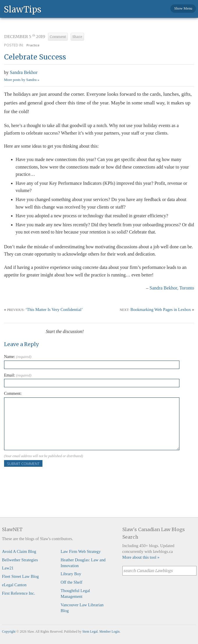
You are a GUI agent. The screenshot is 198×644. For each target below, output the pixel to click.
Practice (33, 45)
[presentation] (48, 478)
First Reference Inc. (19, 593)
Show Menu (183, 8)
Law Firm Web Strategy (81, 551)
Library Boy (71, 574)
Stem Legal (90, 632)
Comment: (13, 393)
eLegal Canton (14, 585)
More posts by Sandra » (22, 80)
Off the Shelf (71, 582)
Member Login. (110, 632)
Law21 (8, 568)
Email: (18, 375)
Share (77, 37)
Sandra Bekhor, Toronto (172, 288)
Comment (58, 37)
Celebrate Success (35, 57)
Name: (18, 357)
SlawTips (23, 9)
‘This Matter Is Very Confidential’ (54, 310)
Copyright (9, 632)
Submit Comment (23, 464)
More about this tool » (141, 557)
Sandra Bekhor (24, 72)
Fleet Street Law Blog (20, 576)
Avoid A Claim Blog (19, 551)
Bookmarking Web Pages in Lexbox (161, 310)
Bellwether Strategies (20, 560)
